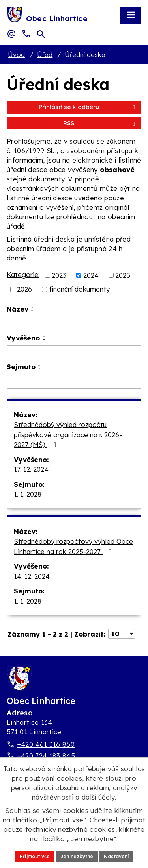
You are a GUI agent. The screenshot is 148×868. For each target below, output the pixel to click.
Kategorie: (23, 274)
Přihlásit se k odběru (88, 107)
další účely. (99, 797)
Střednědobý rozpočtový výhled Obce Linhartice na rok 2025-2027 (73, 546)
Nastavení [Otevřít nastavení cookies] (116, 856)
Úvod (16, 54)
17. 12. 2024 (31, 469)
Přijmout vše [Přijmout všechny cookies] (35, 856)
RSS (100, 123)
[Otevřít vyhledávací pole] (41, 34)
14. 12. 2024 (32, 576)
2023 (59, 275)
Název (18, 309)
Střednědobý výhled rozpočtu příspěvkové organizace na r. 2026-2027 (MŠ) (68, 434)
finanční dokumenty (79, 289)
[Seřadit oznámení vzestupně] (33, 308)
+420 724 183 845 (46, 756)
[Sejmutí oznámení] (74, 381)
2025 (123, 275)
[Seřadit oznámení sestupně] (33, 311)
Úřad (45, 54)
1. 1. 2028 (28, 494)
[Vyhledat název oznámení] (74, 323)
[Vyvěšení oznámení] (74, 353)
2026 (24, 289)
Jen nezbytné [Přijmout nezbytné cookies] (77, 856)
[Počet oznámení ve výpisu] (122, 634)
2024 (91, 275)
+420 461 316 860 (46, 744)
